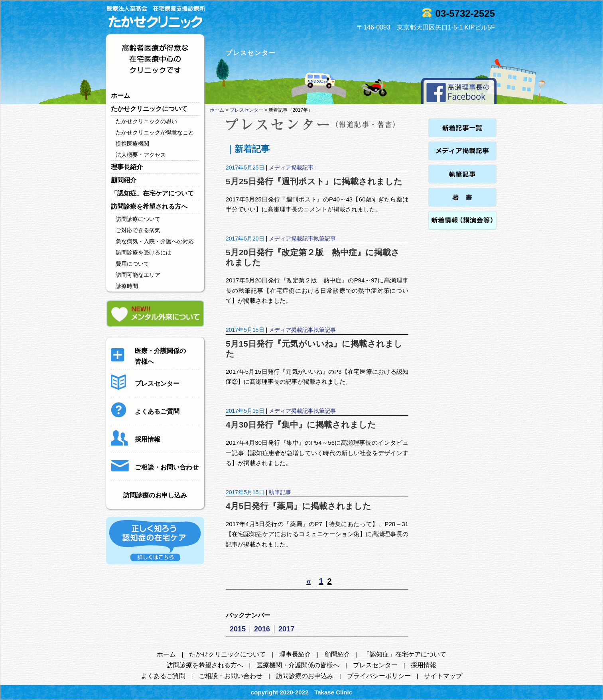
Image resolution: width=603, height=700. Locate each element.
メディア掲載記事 (291, 168)
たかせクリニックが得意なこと (155, 132)
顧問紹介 (124, 180)
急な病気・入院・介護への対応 (155, 241)
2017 (286, 629)
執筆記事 (325, 239)
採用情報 (424, 665)
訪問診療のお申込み (305, 676)
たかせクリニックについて (149, 109)
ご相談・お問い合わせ (231, 676)
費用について (132, 264)
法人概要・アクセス (141, 155)
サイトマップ (443, 676)
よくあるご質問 (163, 676)
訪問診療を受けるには (144, 252)
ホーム (120, 96)
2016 (262, 629)
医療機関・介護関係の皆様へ (298, 665)
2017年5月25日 (245, 168)
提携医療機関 (132, 144)
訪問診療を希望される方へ (149, 206)
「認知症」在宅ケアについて (152, 193)
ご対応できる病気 (138, 230)
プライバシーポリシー (379, 676)
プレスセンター (246, 110)
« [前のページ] (308, 581)
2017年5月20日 (245, 239)
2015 (238, 629)
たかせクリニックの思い (146, 121)
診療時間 (127, 286)
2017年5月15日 (245, 330)
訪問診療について (138, 219)
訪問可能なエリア (138, 275)
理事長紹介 (127, 167)
